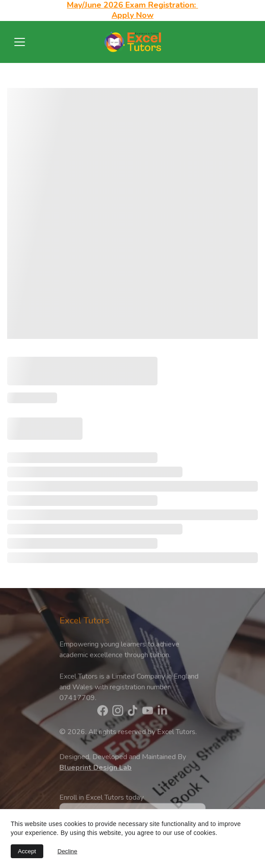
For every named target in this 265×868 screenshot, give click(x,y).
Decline (67, 851)
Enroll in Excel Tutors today (101, 804)
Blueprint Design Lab (95, 772)
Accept (27, 851)
